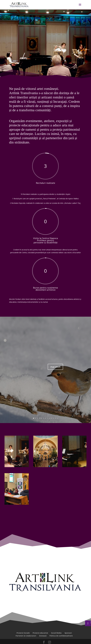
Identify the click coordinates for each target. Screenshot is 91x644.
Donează (43, 636)
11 (54, 418)
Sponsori (68, 633)
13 (58, 418)
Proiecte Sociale (23, 633)
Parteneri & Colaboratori (26, 636)
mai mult (55, 367)
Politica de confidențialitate (61, 636)
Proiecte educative (40, 633)
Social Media (56, 633)
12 (56, 418)
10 (52, 418)
